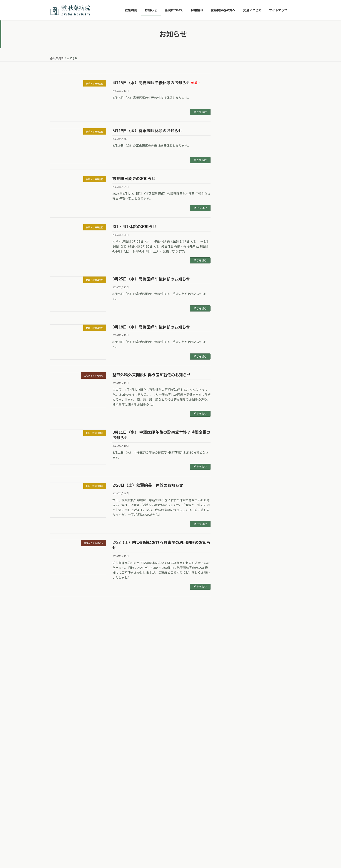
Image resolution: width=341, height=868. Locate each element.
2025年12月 (236, 406)
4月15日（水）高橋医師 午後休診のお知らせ (156, 83)
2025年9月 (235, 433)
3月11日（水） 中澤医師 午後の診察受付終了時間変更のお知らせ (271, 250)
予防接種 (233, 330)
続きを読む (200, 112)
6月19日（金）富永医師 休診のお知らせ (147, 131)
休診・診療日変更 (239, 339)
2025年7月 (235, 451)
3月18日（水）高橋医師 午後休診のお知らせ (151, 327)
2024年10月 (236, 477)
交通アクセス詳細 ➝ (109, 693)
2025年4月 (235, 468)
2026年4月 (235, 371)
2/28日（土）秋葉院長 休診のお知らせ (148, 485)
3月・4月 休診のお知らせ (135, 227)
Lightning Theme (169, 809)
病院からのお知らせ (241, 348)
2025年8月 (235, 442)
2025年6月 (235, 459)
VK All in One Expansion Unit (199, 809)
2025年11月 (236, 415)
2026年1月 (235, 397)
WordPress (147, 809)
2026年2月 (235, 389)
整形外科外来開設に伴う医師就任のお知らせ (152, 375)
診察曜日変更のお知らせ (134, 178)
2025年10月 (236, 424)
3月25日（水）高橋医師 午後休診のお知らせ (151, 279)
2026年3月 (235, 380)
